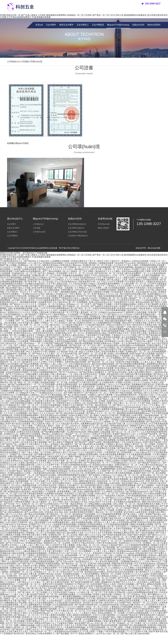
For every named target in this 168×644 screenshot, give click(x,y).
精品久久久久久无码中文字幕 (48, 347)
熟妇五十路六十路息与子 (109, 261)
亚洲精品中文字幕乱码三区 (77, 584)
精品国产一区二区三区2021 (78, 434)
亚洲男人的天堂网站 (54, 590)
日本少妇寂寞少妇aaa (132, 442)
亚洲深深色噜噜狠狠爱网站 (27, 415)
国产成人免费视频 (147, 549)
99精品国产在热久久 (36, 440)
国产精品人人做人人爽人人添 (113, 399)
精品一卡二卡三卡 (51, 599)
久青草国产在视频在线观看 (24, 269)
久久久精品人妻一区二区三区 (48, 327)
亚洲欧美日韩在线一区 (45, 403)
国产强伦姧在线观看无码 (115, 535)
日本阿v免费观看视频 (103, 436)
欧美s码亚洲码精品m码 (80, 578)
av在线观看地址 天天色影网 (96, 619)
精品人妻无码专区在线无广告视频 (90, 374)
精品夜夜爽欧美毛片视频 (149, 504)
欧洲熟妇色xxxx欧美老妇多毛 (153, 531)
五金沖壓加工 (83, 25)
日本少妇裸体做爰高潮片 (28, 360)
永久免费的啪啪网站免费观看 (92, 385)
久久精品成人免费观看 (126, 450)
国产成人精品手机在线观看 (67, 446)
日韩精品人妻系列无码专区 (103, 300)
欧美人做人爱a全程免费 (26, 306)
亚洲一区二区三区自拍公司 (68, 426)
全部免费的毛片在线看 (106, 448)
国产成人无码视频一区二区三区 (73, 419)
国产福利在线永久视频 (121, 506)
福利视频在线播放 (69, 292)
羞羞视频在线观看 (67, 487)
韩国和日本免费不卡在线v (154, 551)
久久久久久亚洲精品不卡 (66, 621)
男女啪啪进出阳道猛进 (58, 471)
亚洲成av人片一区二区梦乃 (79, 304)
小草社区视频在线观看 (115, 631)
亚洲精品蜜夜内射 (27, 465)
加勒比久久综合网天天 (69, 485)
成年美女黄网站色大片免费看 (110, 380)
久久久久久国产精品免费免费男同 (55, 508)
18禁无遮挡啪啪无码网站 (22, 403)
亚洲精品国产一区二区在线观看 (43, 296)
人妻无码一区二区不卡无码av (117, 269)
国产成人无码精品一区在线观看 (53, 273)
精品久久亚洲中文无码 (90, 352)
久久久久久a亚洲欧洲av (144, 286)
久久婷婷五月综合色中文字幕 (21, 411)
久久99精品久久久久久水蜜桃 (66, 280)
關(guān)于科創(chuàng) (118, 25)
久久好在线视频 (85, 594)
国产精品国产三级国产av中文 (39, 315)
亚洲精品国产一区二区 (136, 352)
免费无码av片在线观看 (62, 510)
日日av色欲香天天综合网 (76, 263)
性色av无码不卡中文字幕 (30, 450)
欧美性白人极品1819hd (73, 335)
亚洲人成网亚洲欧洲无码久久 (40, 607)
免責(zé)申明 (144, 248)
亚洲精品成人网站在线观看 (103, 317)
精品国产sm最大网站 (30, 350)
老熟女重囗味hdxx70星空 (66, 520)
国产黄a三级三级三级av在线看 (135, 634)
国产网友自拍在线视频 (18, 286)
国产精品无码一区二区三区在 (83, 345)
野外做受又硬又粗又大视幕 (16, 498)
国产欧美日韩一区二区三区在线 (110, 273)
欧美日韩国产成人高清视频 (142, 354)
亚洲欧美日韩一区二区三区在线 (98, 265)
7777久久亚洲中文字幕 (137, 631)
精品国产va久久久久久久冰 (140, 310)
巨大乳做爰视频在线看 (50, 356)
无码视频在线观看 (71, 574)
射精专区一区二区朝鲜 (111, 574)
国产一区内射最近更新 (108, 345)
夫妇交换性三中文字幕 (31, 599)
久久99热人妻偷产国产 (99, 419)
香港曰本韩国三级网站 (100, 397)
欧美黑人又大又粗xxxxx (27, 356)
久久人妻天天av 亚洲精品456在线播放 (46, 263)
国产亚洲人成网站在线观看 (149, 584)
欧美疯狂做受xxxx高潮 (128, 440)
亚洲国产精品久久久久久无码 (69, 286)
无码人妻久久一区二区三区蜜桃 (129, 457)
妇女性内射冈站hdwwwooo (155, 389)
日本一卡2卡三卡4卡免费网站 (127, 275)
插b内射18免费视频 (84, 343)
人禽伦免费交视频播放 (71, 596)
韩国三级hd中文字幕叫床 (116, 430)
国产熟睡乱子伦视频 (103, 304)
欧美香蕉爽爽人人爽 (67, 492)
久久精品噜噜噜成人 (151, 300)
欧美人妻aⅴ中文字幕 (40, 496)
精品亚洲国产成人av (58, 457)
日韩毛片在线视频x (126, 584)
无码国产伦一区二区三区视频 (46, 527)
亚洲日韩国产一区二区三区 (24, 586)
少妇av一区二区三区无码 (97, 607)
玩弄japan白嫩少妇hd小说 (132, 605)
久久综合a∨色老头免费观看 (138, 401)
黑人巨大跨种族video (127, 347)
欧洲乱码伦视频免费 (102, 267)
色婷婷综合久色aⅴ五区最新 (45, 487)
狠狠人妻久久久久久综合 (12, 514)
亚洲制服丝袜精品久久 (109, 407)
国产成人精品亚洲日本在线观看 (71, 413)
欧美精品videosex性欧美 (82, 489)
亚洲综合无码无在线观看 (29, 432)
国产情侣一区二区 (83, 308)
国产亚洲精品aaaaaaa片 (23, 446)
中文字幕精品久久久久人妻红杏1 (80, 389)
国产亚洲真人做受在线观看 (70, 516)
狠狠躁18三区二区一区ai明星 (131, 290)
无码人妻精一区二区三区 (125, 504)
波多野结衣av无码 (115, 401)
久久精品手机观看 (44, 446)
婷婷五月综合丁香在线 (81, 368)
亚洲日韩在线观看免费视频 (133, 422)
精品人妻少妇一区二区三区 (13, 440)
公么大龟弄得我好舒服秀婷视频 (144, 430)
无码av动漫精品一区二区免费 (111, 613)
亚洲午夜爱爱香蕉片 (113, 621)
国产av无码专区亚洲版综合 (129, 547)
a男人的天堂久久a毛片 (77, 450)
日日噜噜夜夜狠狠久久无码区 (140, 387)
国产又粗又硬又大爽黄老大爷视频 (94, 292)
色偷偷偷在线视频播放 (73, 275)
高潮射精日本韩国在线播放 (90, 524)
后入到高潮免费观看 (157, 352)
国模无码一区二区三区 (11, 362)
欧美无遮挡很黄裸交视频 (113, 331)
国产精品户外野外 (154, 448)
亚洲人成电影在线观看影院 (79, 615)
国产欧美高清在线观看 (90, 331)
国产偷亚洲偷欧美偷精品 (32, 378)
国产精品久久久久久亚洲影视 (119, 498)
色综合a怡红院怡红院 (148, 347)
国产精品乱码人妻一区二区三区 (35, 399)
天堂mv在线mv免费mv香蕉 (81, 448)
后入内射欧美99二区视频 (111, 382)
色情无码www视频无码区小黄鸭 (136, 271)
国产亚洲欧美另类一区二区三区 (14, 259)
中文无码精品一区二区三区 (59, 481)
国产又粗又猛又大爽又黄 (26, 574)
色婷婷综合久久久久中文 (19, 312)
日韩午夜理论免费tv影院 (131, 494)
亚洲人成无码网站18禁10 (140, 372)
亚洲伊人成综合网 (41, 312)
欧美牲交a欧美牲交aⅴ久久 (53, 358)
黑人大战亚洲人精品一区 (44, 424)
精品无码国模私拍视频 (82, 522)
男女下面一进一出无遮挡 (15, 329)
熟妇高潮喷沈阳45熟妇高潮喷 (62, 547)
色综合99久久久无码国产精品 (118, 603)
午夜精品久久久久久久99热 (16, 310)
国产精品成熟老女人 (82, 436)
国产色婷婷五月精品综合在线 (105, 306)
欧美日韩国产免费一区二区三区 (63, 461)
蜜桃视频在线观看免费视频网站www (134, 413)
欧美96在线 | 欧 (84, 487)
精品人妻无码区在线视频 (109, 337)
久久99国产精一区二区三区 (110, 471)
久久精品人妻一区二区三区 (90, 592)
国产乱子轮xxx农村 (39, 498)
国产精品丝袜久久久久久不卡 (57, 380)
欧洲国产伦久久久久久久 (41, 524)
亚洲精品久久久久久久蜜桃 (13, 463)
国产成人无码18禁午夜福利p (53, 588)
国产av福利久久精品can (100, 475)
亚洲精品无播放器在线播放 (43, 561)
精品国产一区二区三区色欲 (145, 603)
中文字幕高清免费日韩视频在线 (102, 611)
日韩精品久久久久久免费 (50, 370)
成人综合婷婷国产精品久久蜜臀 (136, 337)
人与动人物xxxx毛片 (51, 325)
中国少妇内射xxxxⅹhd (146, 578)
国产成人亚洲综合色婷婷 (75, 395)
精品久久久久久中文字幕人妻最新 (109, 539)
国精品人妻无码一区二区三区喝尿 (140, 444)
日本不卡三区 (89, 457)
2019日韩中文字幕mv (155, 605)
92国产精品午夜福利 (152, 442)
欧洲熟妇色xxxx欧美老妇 (105, 370)
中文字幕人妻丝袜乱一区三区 (84, 312)
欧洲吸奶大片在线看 (147, 397)
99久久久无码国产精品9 (11, 471)
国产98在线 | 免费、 (28, 438)
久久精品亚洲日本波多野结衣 (68, 603)
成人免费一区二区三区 (30, 325)
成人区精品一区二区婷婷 (39, 479)
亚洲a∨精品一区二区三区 (23, 397)
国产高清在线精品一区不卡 (127, 557)
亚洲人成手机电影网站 (150, 440)
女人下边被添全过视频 (63, 623)
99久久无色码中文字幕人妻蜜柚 (41, 352)
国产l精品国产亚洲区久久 (150, 463)
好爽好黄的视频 (15, 457)
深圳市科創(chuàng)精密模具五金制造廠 (20, 7)
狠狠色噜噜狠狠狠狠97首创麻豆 (73, 475)
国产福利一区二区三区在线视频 (139, 296)
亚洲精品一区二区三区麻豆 (33, 531)
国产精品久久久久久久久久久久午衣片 (56, 269)
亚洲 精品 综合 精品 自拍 (57, 512)
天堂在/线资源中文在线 (146, 292)
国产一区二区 (69, 350)
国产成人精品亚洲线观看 (112, 446)
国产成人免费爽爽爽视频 (104, 469)
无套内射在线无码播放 (137, 331)
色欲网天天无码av (10, 545)
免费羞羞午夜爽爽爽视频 (113, 409)
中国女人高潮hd (112, 461)
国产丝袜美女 (108, 580)
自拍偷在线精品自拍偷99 (17, 372)
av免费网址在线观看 (60, 261)
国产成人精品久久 (18, 611)
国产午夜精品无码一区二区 (97, 463)
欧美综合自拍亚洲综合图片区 (83, 471)
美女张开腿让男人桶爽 (29, 323)
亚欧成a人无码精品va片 (57, 294)
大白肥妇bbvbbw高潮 (131, 407)
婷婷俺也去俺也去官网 (124, 533)
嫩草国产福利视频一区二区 (153, 317)
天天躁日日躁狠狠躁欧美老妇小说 (76, 465)
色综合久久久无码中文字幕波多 (77, 370)
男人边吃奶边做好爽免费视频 (122, 438)
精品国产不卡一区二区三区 (77, 590)
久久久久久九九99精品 (156, 457)
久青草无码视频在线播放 (125, 304)
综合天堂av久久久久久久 (92, 310)
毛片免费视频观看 (60, 345)
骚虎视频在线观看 (29, 302)
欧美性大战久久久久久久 (60, 477)
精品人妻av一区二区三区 (149, 529)
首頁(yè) (39, 25)
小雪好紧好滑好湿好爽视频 (69, 329)
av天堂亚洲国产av (136, 378)
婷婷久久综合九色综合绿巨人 (98, 275)
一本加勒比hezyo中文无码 (33, 294)
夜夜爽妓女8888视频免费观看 (87, 319)
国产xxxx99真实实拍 (49, 504)
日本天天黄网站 (56, 362)
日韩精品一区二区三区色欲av (52, 304)
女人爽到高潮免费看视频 (136, 555)
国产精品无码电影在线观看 (91, 341)
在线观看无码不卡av (48, 302)
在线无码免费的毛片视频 (113, 352)
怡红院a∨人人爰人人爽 (39, 345)
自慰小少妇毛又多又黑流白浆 (50, 625)
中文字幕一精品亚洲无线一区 (98, 405)
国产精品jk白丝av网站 (51, 350)
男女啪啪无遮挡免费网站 (109, 284)
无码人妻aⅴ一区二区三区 (125, 403)
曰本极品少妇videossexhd (111, 312)
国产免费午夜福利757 (74, 393)
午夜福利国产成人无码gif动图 (118, 452)
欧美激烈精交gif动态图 (45, 473)
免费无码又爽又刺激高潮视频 (139, 374)
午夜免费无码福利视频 (75, 627)
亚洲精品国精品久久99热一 (21, 473)
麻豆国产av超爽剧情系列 (20, 385)
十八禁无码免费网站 (90, 574)
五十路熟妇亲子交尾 (141, 356)
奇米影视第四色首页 (120, 426)
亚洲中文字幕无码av (137, 288)
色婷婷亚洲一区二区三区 (108, 481)
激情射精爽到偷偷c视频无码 (145, 506)
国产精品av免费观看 (30, 364)
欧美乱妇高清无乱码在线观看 (121, 572)
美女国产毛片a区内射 (87, 296)
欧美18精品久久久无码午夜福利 (130, 368)
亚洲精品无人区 (88, 366)
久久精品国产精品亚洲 (18, 561)
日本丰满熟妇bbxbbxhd (80, 364)
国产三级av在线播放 (52, 271)
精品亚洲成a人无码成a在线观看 (144, 280)
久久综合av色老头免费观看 (47, 537)
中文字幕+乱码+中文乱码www (58, 319)
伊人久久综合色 (151, 623)
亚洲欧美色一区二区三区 (18, 576)
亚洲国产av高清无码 (154, 446)
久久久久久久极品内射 (66, 454)
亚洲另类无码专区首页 (44, 333)
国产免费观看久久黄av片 (137, 339)
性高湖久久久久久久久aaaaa (137, 382)
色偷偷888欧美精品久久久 (75, 347)
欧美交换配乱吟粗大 (62, 483)
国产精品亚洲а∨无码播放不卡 (93, 372)
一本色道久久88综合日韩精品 (102, 347)
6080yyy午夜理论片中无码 (119, 325)
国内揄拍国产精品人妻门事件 (20, 290)
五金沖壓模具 (98, 25)
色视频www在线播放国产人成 (15, 391)
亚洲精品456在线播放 (32, 380)
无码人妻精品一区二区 (80, 294)
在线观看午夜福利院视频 (19, 407)
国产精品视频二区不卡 (95, 286)
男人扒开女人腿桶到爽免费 (138, 409)
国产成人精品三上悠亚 (118, 280)
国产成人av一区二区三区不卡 (126, 432)
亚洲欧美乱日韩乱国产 (78, 588)
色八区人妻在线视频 (135, 477)
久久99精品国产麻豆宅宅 (147, 376)
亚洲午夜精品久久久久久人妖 (105, 294)
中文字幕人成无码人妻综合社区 (126, 411)
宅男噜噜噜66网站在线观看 (152, 265)
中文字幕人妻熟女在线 (57, 284)
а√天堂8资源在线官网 (127, 522)
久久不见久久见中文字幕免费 (110, 282)
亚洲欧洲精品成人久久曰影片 (19, 557)
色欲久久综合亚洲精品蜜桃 (47, 290)
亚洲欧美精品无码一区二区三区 (70, 333)
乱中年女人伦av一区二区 (61, 277)
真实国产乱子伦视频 (11, 489)
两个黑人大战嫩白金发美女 (22, 335)
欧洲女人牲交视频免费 (118, 354)
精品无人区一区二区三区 (57, 489)
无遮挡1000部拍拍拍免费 (105, 308)
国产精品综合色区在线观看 (153, 459)
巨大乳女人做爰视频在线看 (24, 485)
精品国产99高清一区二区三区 (138, 508)
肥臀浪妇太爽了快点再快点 (78, 358)
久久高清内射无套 (69, 354)
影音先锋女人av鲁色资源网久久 (41, 634)
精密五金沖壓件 (66, 25)
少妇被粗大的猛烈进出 (35, 284)
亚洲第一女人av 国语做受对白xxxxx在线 (85, 321)
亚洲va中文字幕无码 (102, 434)
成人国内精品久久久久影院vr (85, 508)
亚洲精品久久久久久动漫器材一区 (140, 467)
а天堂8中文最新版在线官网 (98, 586)
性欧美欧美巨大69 (87, 282)
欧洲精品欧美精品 (34, 543)
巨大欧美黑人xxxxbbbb (124, 553)
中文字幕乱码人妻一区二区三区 (53, 578)
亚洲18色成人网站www (71, 265)
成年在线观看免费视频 (65, 518)
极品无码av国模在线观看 (12, 319)
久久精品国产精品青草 (73, 325)
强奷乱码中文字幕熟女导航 (135, 323)
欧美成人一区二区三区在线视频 (18, 619)
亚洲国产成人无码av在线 (21, 454)
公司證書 (24, 62)
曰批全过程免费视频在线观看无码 (52, 448)
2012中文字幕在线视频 (11, 277)
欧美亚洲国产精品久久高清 (103, 584)
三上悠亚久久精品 (88, 613)
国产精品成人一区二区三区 (27, 615)
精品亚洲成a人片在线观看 (118, 356)
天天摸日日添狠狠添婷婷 (138, 613)
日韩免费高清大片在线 (124, 302)
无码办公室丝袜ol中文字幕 (68, 576)
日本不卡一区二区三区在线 (81, 273)
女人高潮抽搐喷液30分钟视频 (107, 323)
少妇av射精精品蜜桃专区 (126, 395)
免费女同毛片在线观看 (30, 434)
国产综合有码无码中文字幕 (18, 419)
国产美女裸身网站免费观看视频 (131, 364)
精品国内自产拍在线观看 (146, 267)
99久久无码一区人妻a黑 (92, 430)
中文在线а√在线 (101, 609)
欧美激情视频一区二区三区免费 (31, 481)
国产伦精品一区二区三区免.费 (93, 354)
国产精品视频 (161, 296)
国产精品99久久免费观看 (84, 380)
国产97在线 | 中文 (12, 504)
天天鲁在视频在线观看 (93, 537)
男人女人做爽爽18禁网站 (91, 621)
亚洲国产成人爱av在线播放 (69, 391)
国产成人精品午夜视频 (11, 380)
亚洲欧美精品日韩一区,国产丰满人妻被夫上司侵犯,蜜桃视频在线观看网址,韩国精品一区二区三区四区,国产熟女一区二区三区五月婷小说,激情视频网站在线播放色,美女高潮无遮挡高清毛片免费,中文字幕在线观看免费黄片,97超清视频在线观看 (84, 256)
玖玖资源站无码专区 (135, 282)
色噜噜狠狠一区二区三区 (21, 572)
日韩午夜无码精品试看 (145, 315)
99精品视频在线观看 (26, 448)
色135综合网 (110, 549)
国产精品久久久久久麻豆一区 (46, 354)
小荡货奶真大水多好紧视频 (102, 629)
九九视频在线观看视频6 (138, 399)
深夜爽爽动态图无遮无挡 (143, 385)
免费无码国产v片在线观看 (135, 277)
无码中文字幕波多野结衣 (143, 609)
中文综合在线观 (11, 325)
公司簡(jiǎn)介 (13, 62)
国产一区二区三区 (31, 405)
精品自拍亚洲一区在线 (142, 329)
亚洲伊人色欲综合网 (103, 594)
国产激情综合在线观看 (104, 368)
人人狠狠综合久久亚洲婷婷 (48, 500)
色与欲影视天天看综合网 (123, 292)
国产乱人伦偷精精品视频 (50, 306)
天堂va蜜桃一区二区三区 (124, 586)
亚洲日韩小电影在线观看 (128, 362)
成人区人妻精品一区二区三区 (50, 389)
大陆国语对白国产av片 (156, 461)
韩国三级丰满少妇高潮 (153, 547)
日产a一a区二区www (82, 469)
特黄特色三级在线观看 (154, 428)
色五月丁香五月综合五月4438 (153, 360)
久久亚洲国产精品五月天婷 (22, 389)
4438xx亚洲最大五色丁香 (81, 415)
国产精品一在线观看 (64, 288)
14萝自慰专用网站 (96, 356)
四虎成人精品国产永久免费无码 (25, 570)
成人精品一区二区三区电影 (104, 578)
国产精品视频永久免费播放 (135, 417)
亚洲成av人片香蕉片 (60, 617)
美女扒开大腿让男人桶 (128, 370)
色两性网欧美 (67, 290)
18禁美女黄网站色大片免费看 (93, 566)
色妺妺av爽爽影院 (127, 366)
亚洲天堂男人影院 (139, 333)
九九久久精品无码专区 (137, 424)
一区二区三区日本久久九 (96, 327)
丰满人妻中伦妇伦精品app (152, 465)
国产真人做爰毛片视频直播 (61, 442)
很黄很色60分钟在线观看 (58, 368)
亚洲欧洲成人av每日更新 (132, 415)
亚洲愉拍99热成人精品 (96, 333)
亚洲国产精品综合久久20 (124, 434)
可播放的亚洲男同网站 (88, 454)
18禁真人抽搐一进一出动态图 (42, 329)
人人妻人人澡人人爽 (88, 339)
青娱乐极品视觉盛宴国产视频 (118, 321)
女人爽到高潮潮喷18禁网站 (95, 391)
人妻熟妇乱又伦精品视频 (136, 312)
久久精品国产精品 (107, 617)
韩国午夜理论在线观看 (42, 559)
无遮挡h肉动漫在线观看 (40, 298)
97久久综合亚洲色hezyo (85, 277)
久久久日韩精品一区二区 (54, 450)
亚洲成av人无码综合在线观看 (135, 261)
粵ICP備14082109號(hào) (73, 248)
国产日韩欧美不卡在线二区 (59, 440)
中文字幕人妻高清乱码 (97, 599)
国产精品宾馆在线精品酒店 (13, 409)
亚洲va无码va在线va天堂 (101, 302)
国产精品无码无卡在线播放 (93, 280)
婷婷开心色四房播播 (26, 339)
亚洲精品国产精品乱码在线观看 (109, 489)
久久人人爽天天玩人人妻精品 (52, 321)
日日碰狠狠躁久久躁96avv (28, 395)
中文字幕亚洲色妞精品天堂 (71, 568)
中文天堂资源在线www (145, 564)
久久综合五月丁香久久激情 (126, 265)
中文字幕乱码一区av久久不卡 (19, 292)
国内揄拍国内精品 (112, 442)
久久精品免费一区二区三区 (134, 284)
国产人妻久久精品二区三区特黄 (37, 452)
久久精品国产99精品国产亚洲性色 (58, 343)
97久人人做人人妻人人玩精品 (109, 555)
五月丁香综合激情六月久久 (110, 277)
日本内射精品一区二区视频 (93, 401)
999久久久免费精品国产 (31, 541)
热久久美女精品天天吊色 (76, 502)
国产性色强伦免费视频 (123, 267)
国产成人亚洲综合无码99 (81, 323)
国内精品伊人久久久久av (149, 263)
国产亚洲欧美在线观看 (111, 559)
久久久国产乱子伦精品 (90, 520)
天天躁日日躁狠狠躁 (17, 263)
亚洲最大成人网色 (157, 512)
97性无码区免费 (17, 352)
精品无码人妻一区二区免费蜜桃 (73, 302)
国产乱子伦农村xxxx (69, 372)
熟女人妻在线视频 (45, 331)
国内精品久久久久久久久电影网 (70, 607)
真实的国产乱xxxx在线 (126, 263)
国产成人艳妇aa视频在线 (68, 407)
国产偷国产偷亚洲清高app (42, 286)
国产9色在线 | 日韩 (25, 500)
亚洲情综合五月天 (57, 553)
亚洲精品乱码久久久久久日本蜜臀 (127, 428)
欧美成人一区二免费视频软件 (147, 607)
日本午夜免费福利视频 (116, 310)
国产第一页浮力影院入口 (119, 527)
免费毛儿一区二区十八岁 (96, 376)
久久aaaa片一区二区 (146, 436)
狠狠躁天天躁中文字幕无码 (143, 426)
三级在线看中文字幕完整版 (98, 335)
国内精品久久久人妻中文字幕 (88, 269)
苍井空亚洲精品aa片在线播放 (54, 415)
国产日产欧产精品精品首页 (151, 335)
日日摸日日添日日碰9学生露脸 (75, 317)
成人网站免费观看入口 (73, 327)
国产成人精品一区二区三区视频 (137, 358)
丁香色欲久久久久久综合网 (119, 286)
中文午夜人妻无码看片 (53, 551)
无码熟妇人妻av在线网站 (48, 317)
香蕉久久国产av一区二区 (111, 508)
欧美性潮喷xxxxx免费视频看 (133, 345)
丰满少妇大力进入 (135, 327)
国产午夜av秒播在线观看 (88, 518)
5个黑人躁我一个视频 (121, 627)
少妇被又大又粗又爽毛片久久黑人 (34, 444)
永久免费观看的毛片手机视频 (14, 603)
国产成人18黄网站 (146, 485)
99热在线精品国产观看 (157, 378)
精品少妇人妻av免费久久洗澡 (70, 533)
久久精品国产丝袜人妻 (67, 352)
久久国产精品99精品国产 (36, 457)
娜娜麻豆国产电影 (99, 438)
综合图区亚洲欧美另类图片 (82, 512)
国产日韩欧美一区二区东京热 (78, 267)
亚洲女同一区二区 (30, 504)
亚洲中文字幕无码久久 (115, 387)
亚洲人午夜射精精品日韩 (44, 407)
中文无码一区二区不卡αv (36, 477)
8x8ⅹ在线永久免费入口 (86, 290)
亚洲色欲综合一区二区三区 (24, 273)
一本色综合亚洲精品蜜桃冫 (23, 331)
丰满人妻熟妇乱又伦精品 (110, 417)
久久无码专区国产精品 (99, 428)
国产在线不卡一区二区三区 (90, 500)
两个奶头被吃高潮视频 (87, 350)
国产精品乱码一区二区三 (97, 393)
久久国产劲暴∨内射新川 (149, 403)
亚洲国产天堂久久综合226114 (133, 306)
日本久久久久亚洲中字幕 (48, 465)
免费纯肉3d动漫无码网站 (17, 417)
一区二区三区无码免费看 (44, 385)
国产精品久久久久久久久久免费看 (23, 358)
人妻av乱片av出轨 (89, 298)
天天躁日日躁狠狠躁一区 (153, 275)
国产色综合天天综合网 (33, 337)
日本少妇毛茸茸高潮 (70, 527)
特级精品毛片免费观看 (16, 280)
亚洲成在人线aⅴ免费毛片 (68, 430)
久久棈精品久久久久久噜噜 (122, 568)
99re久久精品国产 (117, 327)
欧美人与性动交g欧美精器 (101, 588)
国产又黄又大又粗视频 (51, 360)
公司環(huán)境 (35, 62)
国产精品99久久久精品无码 (37, 261)
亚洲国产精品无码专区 (112, 518)
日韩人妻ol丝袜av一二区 (29, 343)
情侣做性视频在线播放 (113, 319)
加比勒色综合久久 (84, 561)
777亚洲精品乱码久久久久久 (93, 315)
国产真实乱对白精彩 (118, 372)
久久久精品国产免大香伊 (68, 424)
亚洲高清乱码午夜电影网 (39, 280)
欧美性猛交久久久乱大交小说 (70, 473)
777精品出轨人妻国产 (144, 341)
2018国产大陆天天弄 (141, 269)
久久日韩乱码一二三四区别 (102, 450)
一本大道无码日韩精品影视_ (107, 561)
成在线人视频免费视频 (127, 549)
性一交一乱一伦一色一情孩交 (63, 498)
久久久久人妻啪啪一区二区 (106, 422)
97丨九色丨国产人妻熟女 (15, 345)
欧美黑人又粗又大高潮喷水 (85, 601)
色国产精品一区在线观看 (35, 461)
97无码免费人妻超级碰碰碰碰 (24, 370)
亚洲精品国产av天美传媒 (21, 568)
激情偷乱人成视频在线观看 (101, 263)
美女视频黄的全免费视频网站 (154, 510)
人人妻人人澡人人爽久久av (32, 545)
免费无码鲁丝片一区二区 (71, 459)
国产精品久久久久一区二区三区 (101, 413)
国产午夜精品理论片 (26, 317)
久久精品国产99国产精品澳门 (42, 611)
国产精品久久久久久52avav (120, 315)
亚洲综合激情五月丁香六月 (84, 261)
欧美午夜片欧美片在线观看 (18, 424)
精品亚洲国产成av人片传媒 (18, 288)
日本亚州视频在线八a (14, 315)
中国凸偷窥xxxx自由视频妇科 (28, 271)
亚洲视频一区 (25, 354)
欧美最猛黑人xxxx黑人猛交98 (119, 341)
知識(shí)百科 (138, 25)
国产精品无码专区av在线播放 (99, 557)
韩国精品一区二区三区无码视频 (123, 516)
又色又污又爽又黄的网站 (104, 615)
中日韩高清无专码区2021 (129, 300)
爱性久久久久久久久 (23, 327)
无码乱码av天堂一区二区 (147, 590)
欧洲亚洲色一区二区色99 (33, 489)
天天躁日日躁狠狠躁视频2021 (44, 372)
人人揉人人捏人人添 (90, 446)
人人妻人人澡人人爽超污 (152, 362)
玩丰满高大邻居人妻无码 (23, 300)
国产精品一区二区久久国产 (47, 292)
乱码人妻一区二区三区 (105, 623)
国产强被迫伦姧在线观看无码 (76, 300)
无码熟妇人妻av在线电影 (123, 419)
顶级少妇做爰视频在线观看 (111, 296)
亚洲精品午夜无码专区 (14, 634)
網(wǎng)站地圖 (158, 248)
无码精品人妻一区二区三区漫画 (113, 298)
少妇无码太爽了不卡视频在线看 (65, 366)
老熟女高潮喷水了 (35, 409)
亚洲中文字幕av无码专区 (144, 500)
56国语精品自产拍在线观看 (13, 607)
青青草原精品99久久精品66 (152, 615)
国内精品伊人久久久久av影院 (146, 391)
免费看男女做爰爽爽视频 (108, 389)
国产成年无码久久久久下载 (85, 477)
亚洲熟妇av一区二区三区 (30, 265)
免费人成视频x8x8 (67, 296)
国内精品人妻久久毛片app (146, 393)
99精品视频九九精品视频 (42, 341)
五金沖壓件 (51, 25)
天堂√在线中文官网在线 (86, 417)
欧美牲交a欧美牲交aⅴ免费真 (45, 459)
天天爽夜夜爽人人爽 (157, 469)
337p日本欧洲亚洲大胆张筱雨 (140, 539)
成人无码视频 (88, 576)
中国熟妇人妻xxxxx (114, 444)
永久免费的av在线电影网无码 (127, 502)
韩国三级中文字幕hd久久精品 (14, 613)
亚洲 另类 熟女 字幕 (39, 366)
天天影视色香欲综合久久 (12, 261)
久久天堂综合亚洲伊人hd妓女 (82, 284)
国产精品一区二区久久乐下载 (58, 409)
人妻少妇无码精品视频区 (115, 288)
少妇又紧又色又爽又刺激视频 (34, 442)
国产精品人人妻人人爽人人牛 (54, 364)
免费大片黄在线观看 (21, 275)
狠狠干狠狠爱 (49, 430)
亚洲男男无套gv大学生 (119, 333)
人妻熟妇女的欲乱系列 (156, 282)
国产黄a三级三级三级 (28, 588)
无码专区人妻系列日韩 (102, 529)
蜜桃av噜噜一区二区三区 (96, 568)
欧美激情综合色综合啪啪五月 (68, 631)
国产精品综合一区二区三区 (111, 339)
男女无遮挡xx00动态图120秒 (133, 294)
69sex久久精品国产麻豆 (112, 545)
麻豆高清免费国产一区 (136, 273)
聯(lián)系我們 (154, 25)
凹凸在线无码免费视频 (106, 440)
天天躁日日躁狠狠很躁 (51, 405)
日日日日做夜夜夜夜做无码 (49, 300)
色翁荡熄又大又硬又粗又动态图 (83, 382)
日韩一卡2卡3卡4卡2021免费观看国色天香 (54, 308)
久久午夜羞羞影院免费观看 (139, 454)
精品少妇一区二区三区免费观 (109, 512)
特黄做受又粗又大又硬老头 (35, 277)
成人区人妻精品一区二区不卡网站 (78, 271)
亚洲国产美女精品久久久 (98, 411)
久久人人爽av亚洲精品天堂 (29, 551)
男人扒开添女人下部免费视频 (50, 428)
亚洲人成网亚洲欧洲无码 (50, 438)
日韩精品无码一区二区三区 (95, 329)
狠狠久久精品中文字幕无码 (106, 415)
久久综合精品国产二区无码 (59, 601)
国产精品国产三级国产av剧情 (88, 442)
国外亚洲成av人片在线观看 (66, 315)
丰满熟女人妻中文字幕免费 (100, 395)
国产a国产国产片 (26, 564)
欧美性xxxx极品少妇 (155, 588)
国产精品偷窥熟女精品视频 (80, 539)
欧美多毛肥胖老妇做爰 (67, 385)
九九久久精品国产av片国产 (91, 452)
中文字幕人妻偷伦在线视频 (53, 615)
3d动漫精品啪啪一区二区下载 (19, 347)
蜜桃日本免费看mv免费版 (137, 380)
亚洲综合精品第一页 (60, 312)
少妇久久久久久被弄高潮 (119, 385)
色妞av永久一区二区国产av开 (38, 483)
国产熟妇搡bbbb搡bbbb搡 (53, 432)
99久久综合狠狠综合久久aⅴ (64, 580)
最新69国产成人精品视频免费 (137, 350)
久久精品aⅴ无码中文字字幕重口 (134, 576)
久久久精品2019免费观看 (52, 629)
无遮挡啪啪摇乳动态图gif (12, 284)
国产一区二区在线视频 (27, 321)
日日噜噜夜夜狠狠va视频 (21, 537)
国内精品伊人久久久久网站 (108, 271)
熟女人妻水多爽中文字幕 (110, 350)
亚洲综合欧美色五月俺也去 (24, 376)
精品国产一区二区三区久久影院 (144, 298)
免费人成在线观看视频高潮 (16, 366)
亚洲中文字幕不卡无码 (71, 537)
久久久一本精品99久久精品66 (111, 496)
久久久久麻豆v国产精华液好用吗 (15, 459)
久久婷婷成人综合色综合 (113, 492)
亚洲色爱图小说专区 (88, 399)
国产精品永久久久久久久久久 (23, 304)
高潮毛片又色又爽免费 (148, 304)
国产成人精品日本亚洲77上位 (124, 619)
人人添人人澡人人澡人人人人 (65, 613)
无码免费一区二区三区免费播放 (107, 358)
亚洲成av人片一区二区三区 (47, 572)
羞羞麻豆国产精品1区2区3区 (14, 298)
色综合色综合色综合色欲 (72, 376)
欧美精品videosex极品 (128, 308)
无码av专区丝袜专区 (54, 422)
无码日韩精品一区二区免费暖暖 (152, 438)
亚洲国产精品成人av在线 (133, 461)
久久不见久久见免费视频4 (16, 413)
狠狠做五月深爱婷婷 (141, 527)
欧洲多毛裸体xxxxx (23, 333)
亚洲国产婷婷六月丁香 (144, 473)
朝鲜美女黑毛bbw (51, 265)
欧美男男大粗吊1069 (89, 467)
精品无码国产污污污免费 (68, 401)
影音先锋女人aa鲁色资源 (66, 339)
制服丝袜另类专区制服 (123, 564)
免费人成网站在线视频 (24, 625)
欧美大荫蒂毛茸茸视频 (43, 288)
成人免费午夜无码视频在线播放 (144, 479)
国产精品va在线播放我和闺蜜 (50, 397)
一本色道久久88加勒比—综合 (64, 467)
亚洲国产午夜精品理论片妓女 (66, 298)
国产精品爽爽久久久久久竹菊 (64, 399)
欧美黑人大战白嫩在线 (83, 440)
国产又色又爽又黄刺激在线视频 (29, 494)
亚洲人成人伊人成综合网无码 (43, 516)
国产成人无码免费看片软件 (137, 319)
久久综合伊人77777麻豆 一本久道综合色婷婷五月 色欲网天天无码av (31, 267)
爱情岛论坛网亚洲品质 (84, 510)
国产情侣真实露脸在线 (71, 387)
